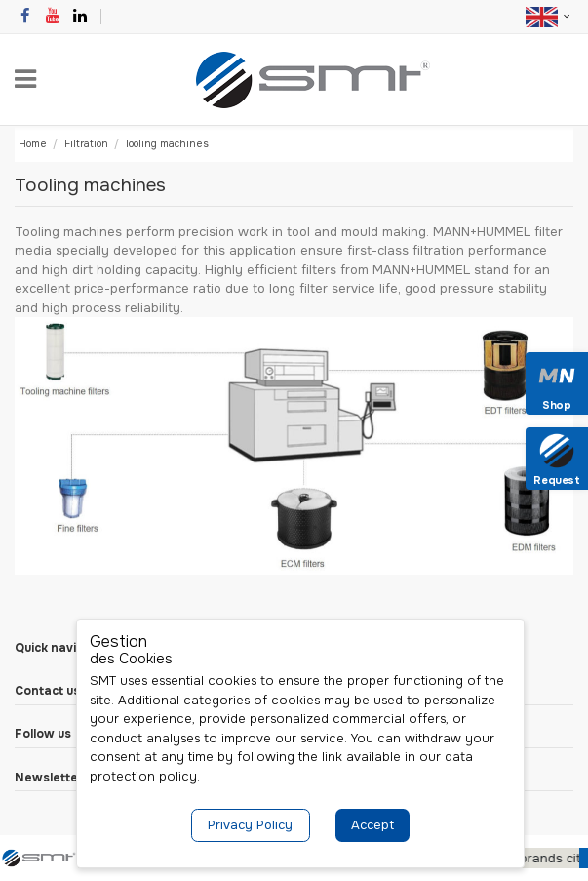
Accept (372, 825)
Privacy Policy (250, 825)
